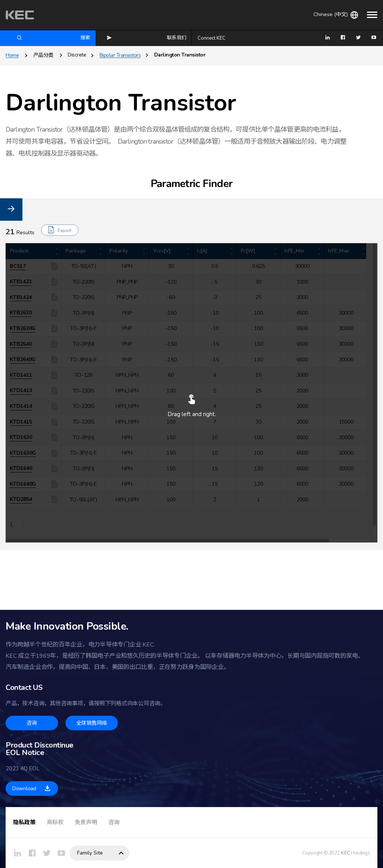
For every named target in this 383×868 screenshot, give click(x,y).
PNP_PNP (27, 418)
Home (12, 55)
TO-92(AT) (29, 342)
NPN (21, 386)
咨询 (114, 822)
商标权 (55, 822)
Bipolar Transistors (120, 55)
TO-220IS (27, 310)
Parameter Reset (22, 245)
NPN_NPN (27, 397)
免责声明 (86, 822)
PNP (21, 407)
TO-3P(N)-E (30, 331)
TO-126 (25, 299)
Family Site (90, 853)
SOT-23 (25, 288)
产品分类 (43, 55)
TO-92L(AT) (30, 353)
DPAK (22, 277)
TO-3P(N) (27, 321)
